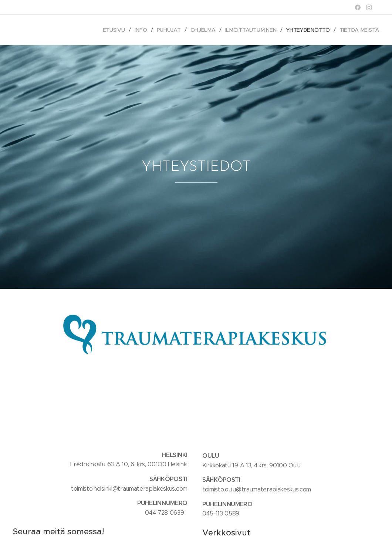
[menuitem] (116, 30)
